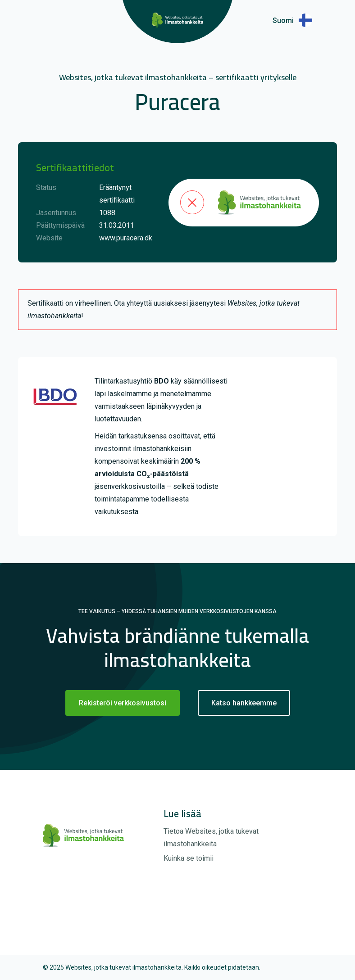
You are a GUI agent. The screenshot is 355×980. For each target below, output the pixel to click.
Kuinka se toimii (189, 858)
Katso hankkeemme (244, 703)
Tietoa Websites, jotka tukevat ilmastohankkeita (211, 838)
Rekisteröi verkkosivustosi (123, 703)
